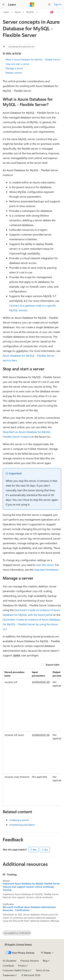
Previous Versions (30, 961)
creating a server (19, 820)
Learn (6, 12)
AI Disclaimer (10, 961)
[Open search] (49, 5)
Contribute (8, 966)
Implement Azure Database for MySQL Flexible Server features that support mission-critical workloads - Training (31, 887)
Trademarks (9, 975)
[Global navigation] (3, 5)
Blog (45, 961)
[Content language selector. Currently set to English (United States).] (18, 945)
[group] (32, 737)
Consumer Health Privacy (16, 970)
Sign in (58, 4)
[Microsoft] (32, 5)
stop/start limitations (46, 570)
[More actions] (58, 12)
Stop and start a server (17, 64)
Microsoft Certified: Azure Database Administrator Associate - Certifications (29, 909)
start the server (45, 565)
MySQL (30, 12)
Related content (14, 73)
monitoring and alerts (22, 825)
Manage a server (14, 68)
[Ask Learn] (52, 12)
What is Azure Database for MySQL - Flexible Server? (33, 59)
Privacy (22, 966)
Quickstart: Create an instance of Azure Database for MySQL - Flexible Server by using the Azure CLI (31, 624)
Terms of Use (43, 970)
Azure (18, 12)
